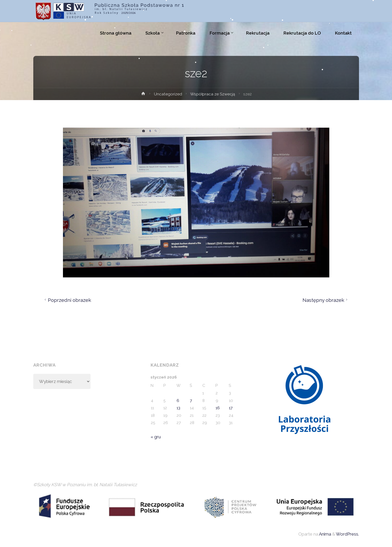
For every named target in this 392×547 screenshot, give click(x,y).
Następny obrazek (326, 300)
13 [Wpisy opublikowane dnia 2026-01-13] (178, 408)
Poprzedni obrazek (67, 300)
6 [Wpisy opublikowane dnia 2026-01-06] (178, 401)
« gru (156, 437)
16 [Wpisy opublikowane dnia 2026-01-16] (218, 408)
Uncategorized (168, 94)
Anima (325, 534)
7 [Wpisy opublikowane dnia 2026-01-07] (191, 401)
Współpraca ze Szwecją (213, 94)
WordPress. (347, 534)
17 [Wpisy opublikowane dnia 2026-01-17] (231, 408)
